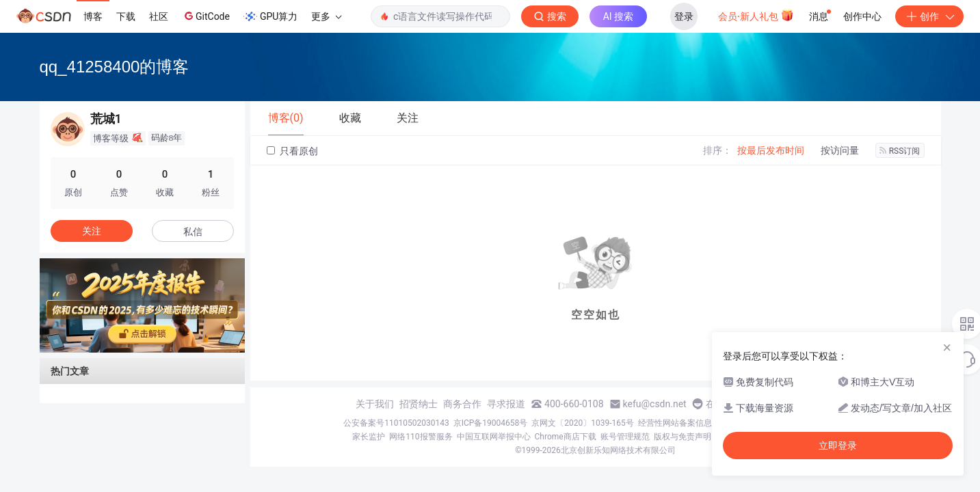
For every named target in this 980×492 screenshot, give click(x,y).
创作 (929, 16)
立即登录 (838, 446)
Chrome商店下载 (566, 437)
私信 (193, 232)
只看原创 (292, 151)
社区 (159, 16)
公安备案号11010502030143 (396, 423)
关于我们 (375, 404)
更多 (326, 16)
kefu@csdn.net (655, 404)
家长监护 (369, 437)
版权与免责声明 (683, 437)
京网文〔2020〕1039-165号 (583, 423)
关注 (92, 231)
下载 (126, 16)
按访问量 (840, 150)
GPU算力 (270, 16)
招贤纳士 (419, 404)
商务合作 (462, 404)
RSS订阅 (900, 151)
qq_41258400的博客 (115, 67)
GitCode (206, 16)
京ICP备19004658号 (491, 423)
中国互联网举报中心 (494, 437)
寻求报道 (506, 404)
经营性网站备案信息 (675, 423)
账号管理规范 (625, 437)
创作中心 (862, 16)
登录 (684, 16)
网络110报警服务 (421, 437)
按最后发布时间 (771, 150)
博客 (93, 16)
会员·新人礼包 (756, 15)
